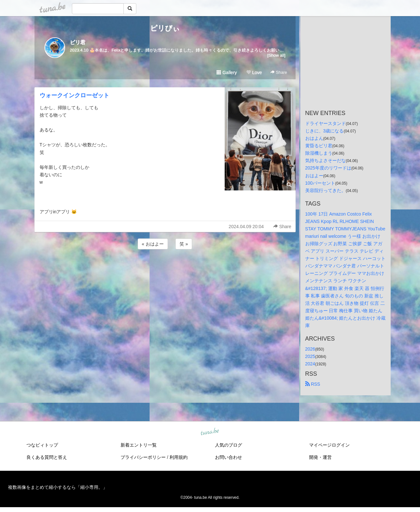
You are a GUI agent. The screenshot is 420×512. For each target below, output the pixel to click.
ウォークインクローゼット (74, 95)
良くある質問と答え (47, 457)
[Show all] (276, 55)
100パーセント (320, 183)
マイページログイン (329, 445)
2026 (310, 349)
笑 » (184, 244)
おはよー (314, 176)
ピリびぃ (165, 28)
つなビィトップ (42, 445)
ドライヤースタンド (326, 123)
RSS (313, 384)
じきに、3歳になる (325, 131)
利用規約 (179, 457)
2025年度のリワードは (328, 168)
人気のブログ (229, 445)
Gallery (227, 72)
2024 (310, 364)
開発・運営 (320, 457)
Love (254, 72)
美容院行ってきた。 (326, 190)
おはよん (314, 138)
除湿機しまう (319, 153)
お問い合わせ (229, 457)
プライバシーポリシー (143, 457)
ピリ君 (78, 42)
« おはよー (153, 244)
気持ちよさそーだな (326, 160)
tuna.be (210, 432)
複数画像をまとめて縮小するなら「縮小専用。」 (58, 487)
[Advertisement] (165, 268)
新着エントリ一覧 (139, 445)
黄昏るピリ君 (319, 146)
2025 (310, 356)
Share (279, 72)
